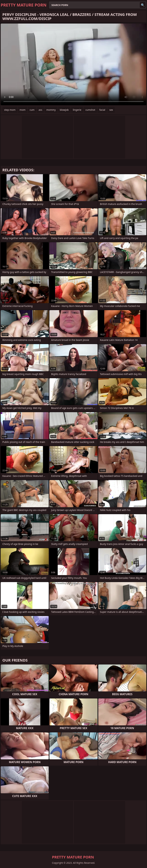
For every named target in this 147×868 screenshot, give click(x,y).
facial (102, 110)
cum (32, 110)
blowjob (64, 110)
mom (23, 110)
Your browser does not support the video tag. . (73, 64)
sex (111, 110)
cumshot (90, 110)
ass (40, 110)
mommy (51, 110)
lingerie (77, 110)
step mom (10, 110)
